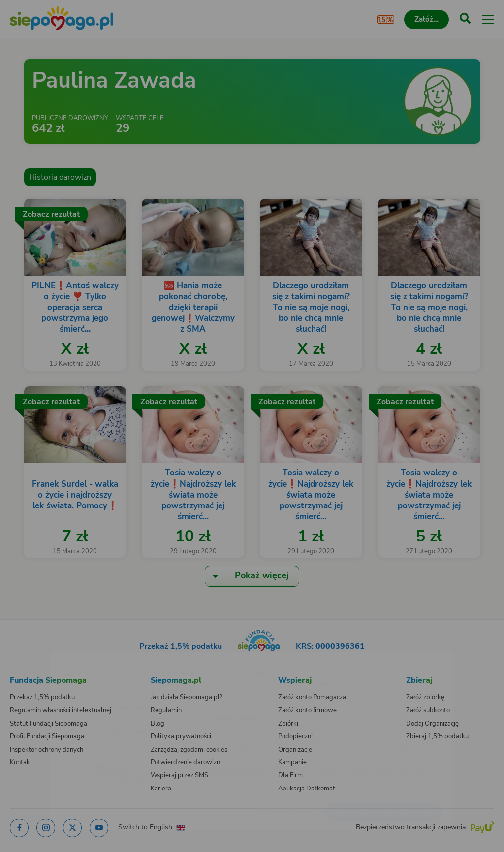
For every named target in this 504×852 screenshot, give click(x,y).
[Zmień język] (28, 658)
